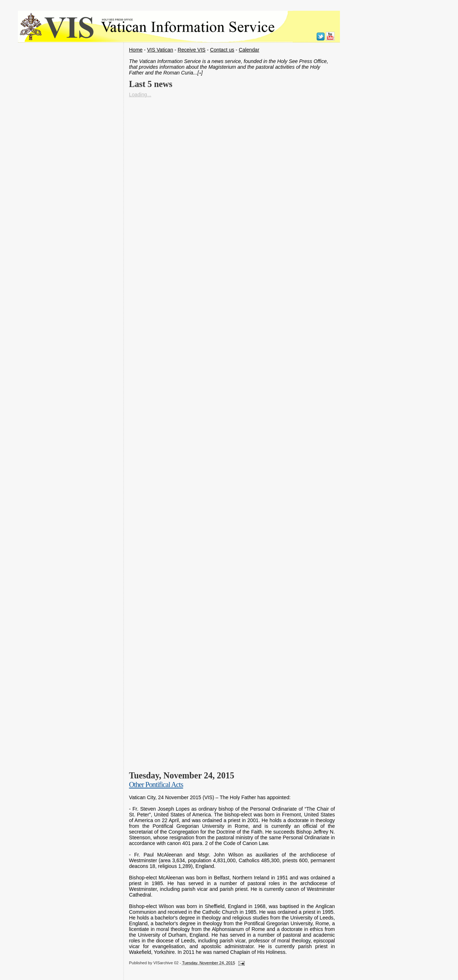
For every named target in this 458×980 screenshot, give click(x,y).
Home (136, 50)
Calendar (249, 50)
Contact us (222, 50)
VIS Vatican (160, 50)
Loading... (140, 95)
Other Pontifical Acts (156, 785)
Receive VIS (191, 50)
